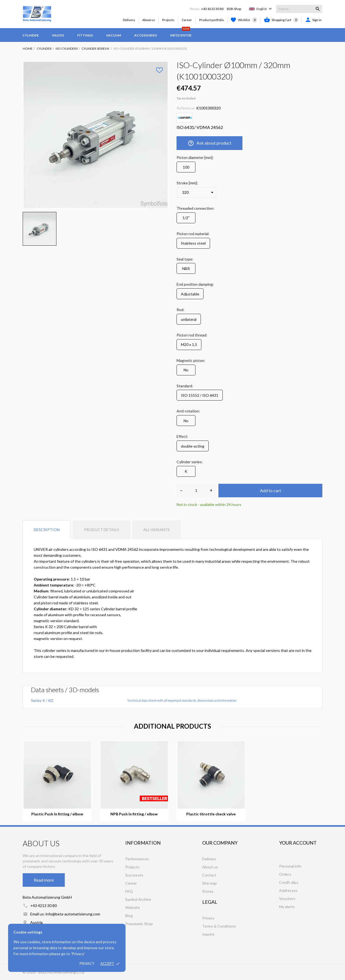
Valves (58, 35)
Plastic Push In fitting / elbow (57, 814)
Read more (44, 880)
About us (149, 20)
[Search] (299, 9)
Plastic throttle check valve (211, 814)
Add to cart (270, 490)
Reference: (186, 108)
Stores (208, 891)
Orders (285, 874)
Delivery (129, 20)
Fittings (85, 35)
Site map (209, 883)
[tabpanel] (96, 135)
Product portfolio (212, 20)
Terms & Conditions (219, 926)
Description (47, 530)
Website (133, 907)
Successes (134, 875)
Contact (209, 875)
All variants (157, 530)
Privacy (87, 964)
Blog (129, 916)
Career (187, 20)
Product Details (102, 530)
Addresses (288, 890)
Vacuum (114, 35)
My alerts (287, 907)
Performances (137, 859)
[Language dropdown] (265, 9)
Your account (298, 843)
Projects (168, 20)
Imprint (208, 934)
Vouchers (287, 899)
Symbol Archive (138, 899)
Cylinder (31, 35)
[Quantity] (196, 491)
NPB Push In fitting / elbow (134, 814)
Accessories (146, 35)
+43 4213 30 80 (212, 9)
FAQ (129, 891)
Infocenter (181, 33)
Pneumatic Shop (139, 924)
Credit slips (289, 882)
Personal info (290, 866)
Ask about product (209, 143)
